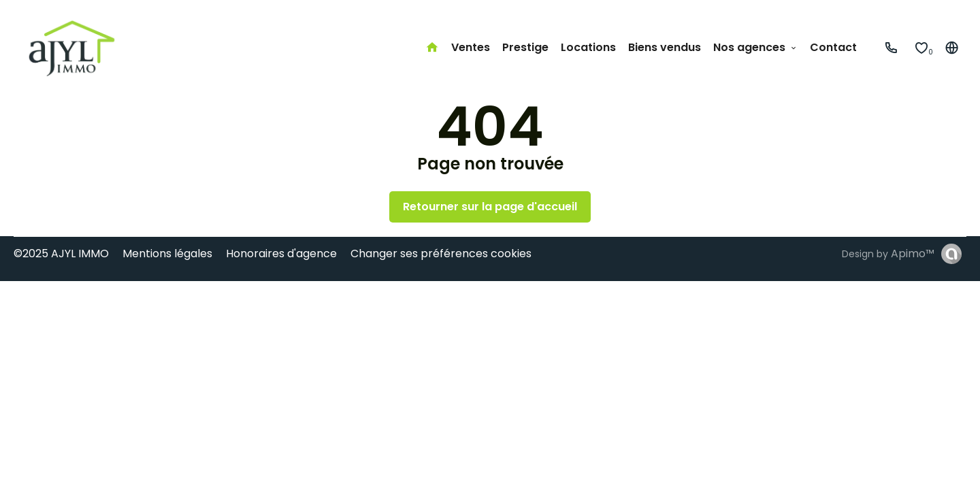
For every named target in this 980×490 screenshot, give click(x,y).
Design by (888, 254)
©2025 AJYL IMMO (61, 254)
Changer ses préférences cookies (441, 254)
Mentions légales (167, 254)
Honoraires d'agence (281, 254)
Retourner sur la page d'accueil (490, 207)
